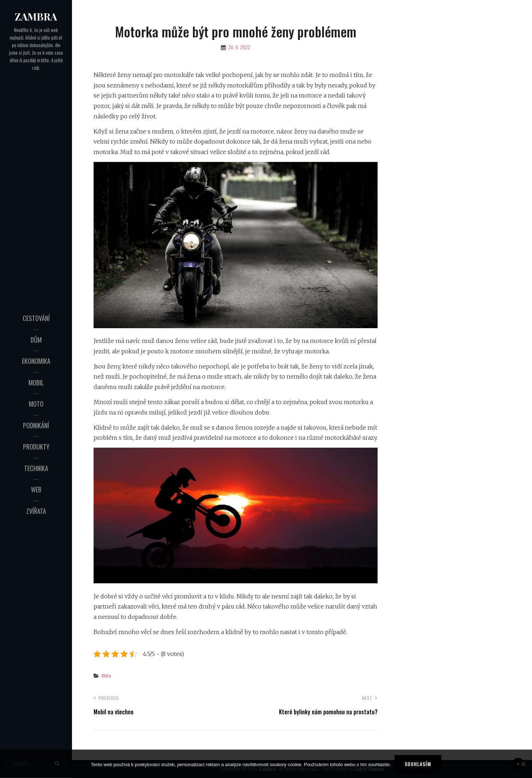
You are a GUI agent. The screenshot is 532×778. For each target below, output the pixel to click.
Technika (36, 468)
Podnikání (36, 425)
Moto (36, 404)
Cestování (36, 318)
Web (36, 489)
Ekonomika (36, 361)
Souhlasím (418, 764)
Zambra (36, 16)
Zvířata (36, 511)
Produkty (36, 447)
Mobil (36, 383)
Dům (36, 340)
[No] (523, 764)
